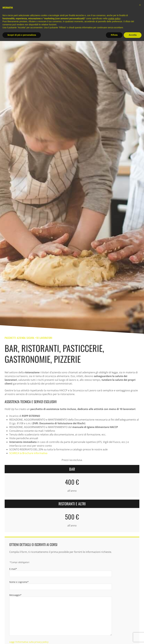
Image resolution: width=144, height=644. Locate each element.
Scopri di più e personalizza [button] (22, 35)
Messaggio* (15, 595)
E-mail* (13, 569)
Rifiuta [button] (114, 35)
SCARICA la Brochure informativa (28, 453)
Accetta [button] (133, 35)
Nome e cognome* (19, 582)
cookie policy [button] (114, 18)
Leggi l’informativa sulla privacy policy (29, 642)
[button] (140, 5)
